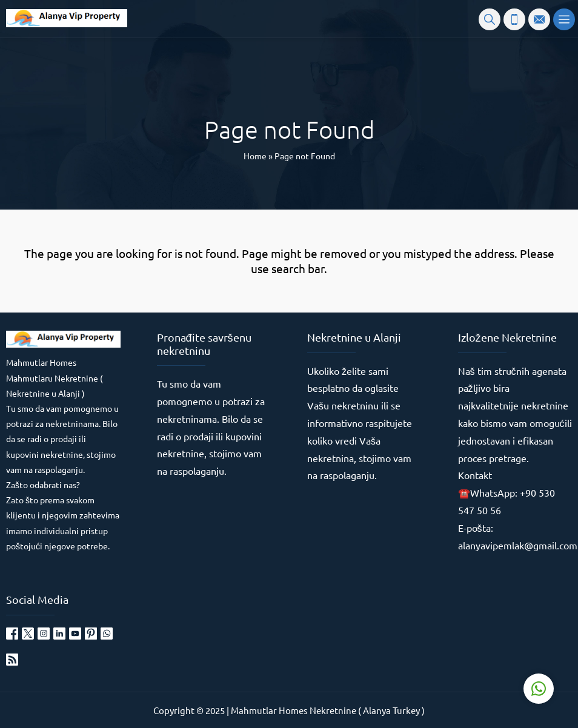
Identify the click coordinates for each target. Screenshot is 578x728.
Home (255, 156)
